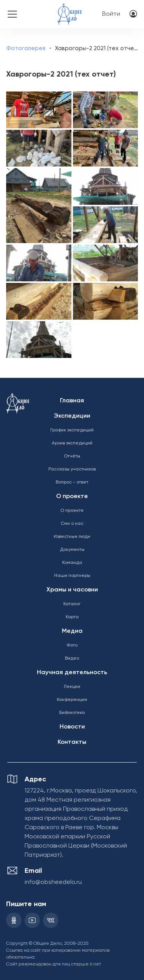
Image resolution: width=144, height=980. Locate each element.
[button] (38, 110)
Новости (72, 727)
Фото (72, 645)
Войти (111, 14)
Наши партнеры (72, 576)
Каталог (72, 604)
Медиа (72, 631)
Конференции (72, 700)
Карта (72, 617)
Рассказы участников (72, 469)
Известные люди (72, 537)
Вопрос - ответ (72, 482)
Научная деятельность (72, 673)
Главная (72, 401)
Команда (72, 563)
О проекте (72, 497)
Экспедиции (72, 416)
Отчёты (72, 456)
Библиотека (72, 713)
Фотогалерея (26, 48)
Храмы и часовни (72, 590)
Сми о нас (72, 524)
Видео (72, 658)
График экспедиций (72, 430)
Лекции (72, 687)
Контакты (72, 742)
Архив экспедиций (72, 443)
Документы (72, 550)
